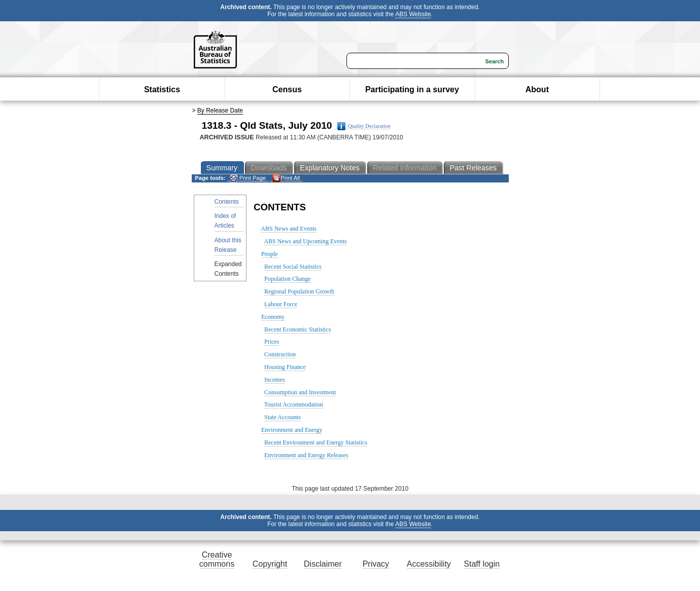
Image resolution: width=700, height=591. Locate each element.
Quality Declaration (364, 126)
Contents (227, 202)
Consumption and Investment (300, 392)
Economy (273, 317)
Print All (286, 178)
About (537, 89)
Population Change (288, 279)
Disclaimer (323, 564)
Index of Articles (225, 221)
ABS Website (413, 14)
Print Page (248, 178)
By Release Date (220, 110)
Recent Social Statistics (293, 267)
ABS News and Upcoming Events (305, 241)
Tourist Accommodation (294, 404)
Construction (280, 354)
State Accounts (283, 417)
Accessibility (429, 564)
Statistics (162, 89)
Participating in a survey (412, 89)
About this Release (228, 245)
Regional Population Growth (299, 291)
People (270, 254)
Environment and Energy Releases (306, 455)
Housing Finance (285, 367)
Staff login (482, 564)
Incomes (275, 380)
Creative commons (217, 559)
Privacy (376, 564)
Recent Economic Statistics (297, 329)
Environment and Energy (292, 430)
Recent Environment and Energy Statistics (316, 442)
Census (287, 89)
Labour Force (281, 304)
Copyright (270, 564)
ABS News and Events (289, 229)
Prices (272, 342)
